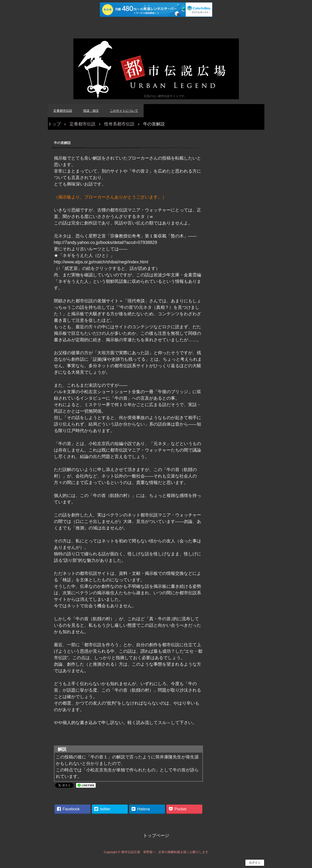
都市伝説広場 (156, 69)
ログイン (255, 863)
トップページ (156, 836)
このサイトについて (124, 111)
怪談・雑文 (91, 111)
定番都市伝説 (63, 111)
